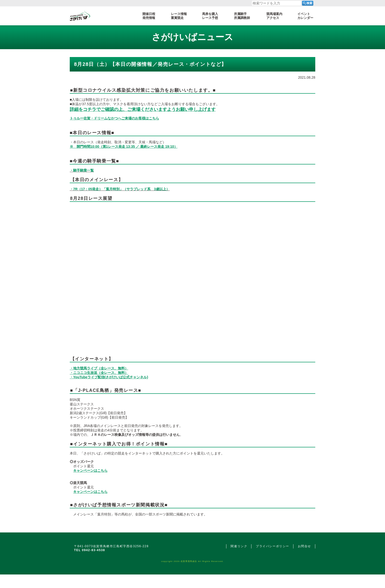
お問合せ (304, 546)
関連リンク (239, 546)
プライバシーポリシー (273, 546)
